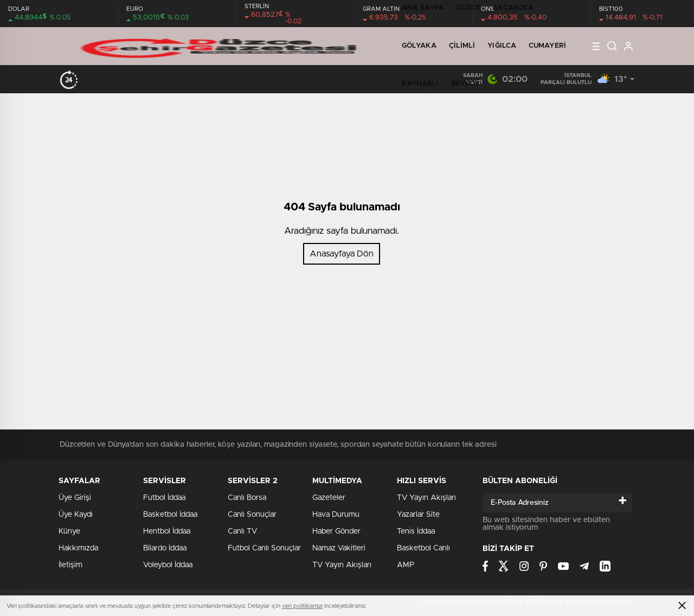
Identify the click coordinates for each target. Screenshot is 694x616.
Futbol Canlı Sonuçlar (264, 548)
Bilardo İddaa (165, 548)
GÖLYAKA (419, 46)
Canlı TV (242, 531)
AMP (406, 565)
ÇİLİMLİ (462, 46)
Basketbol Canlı (423, 548)
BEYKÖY (465, 84)
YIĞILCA (502, 46)
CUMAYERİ (547, 46)
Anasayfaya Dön (342, 254)
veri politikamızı (302, 606)
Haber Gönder (336, 531)
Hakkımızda (78, 548)
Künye (69, 531)
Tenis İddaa (416, 531)
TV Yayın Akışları (342, 565)
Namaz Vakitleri (339, 548)
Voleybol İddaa (168, 565)
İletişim (70, 565)
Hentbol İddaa (167, 531)
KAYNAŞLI (420, 84)
